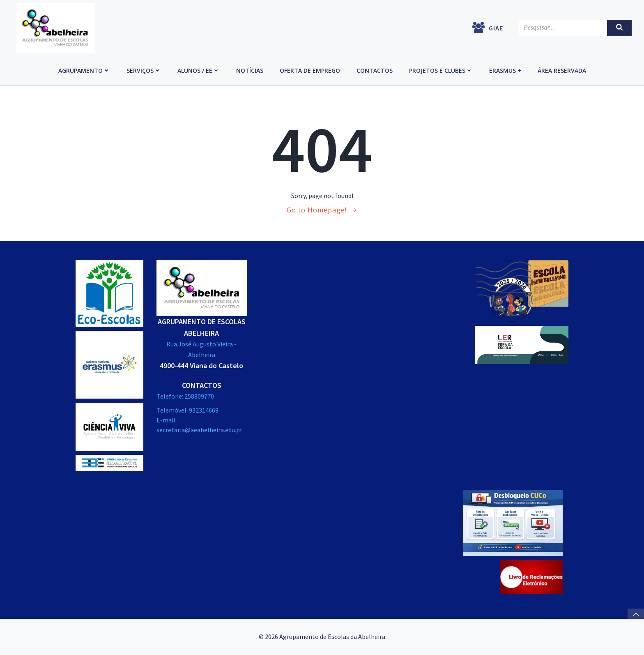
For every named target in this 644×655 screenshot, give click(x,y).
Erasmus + (505, 70)
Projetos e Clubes (441, 70)
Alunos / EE (199, 70)
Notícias (250, 70)
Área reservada (562, 70)
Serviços (144, 70)
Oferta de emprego (310, 70)
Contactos (375, 70)
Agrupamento (84, 70)
